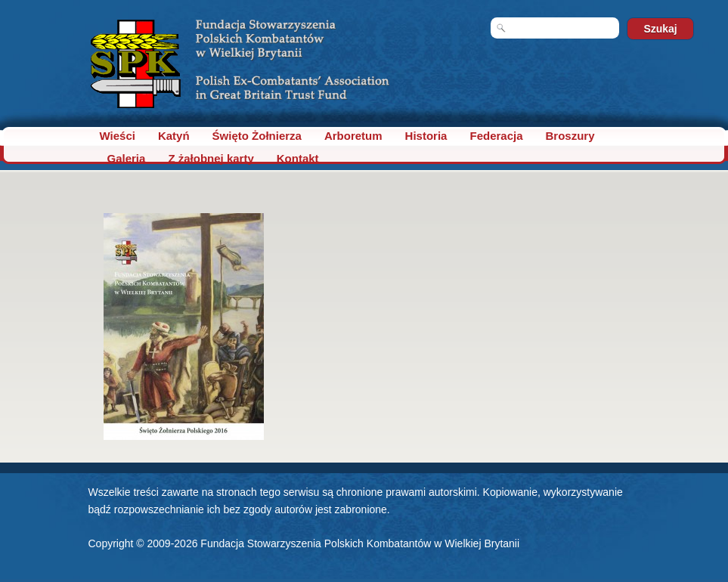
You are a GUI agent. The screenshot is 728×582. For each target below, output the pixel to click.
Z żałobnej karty (211, 158)
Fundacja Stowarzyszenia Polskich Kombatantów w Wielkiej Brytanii (360, 543)
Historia (426, 136)
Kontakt (298, 158)
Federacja (496, 136)
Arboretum (353, 136)
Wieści (118, 136)
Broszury (570, 136)
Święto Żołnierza (257, 136)
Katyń (174, 136)
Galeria (127, 158)
